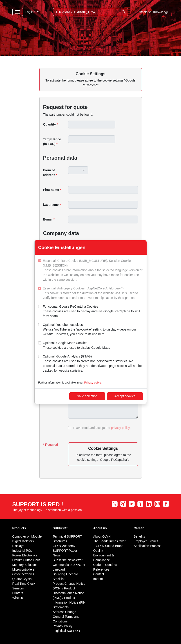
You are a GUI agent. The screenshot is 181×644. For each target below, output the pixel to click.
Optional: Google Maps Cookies (77, 346)
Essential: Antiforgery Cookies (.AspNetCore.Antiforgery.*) (93, 293)
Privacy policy (92, 383)
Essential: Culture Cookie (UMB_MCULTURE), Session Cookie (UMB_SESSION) (93, 270)
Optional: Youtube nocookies (93, 330)
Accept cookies (125, 396)
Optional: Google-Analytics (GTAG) (93, 364)
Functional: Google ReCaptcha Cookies (93, 312)
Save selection (87, 396)
